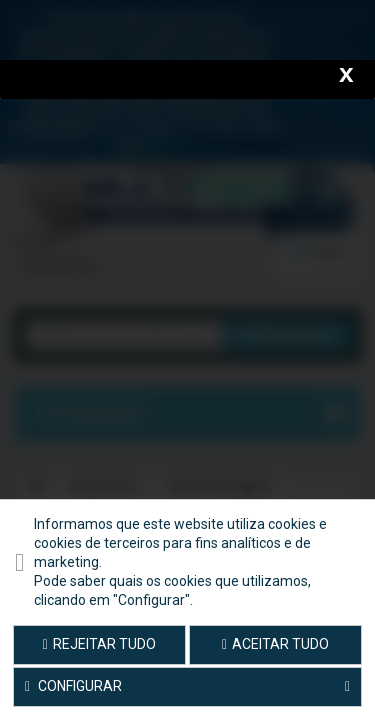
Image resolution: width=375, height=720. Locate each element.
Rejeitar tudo (99, 644)
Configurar (187, 687)
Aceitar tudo (275, 644)
